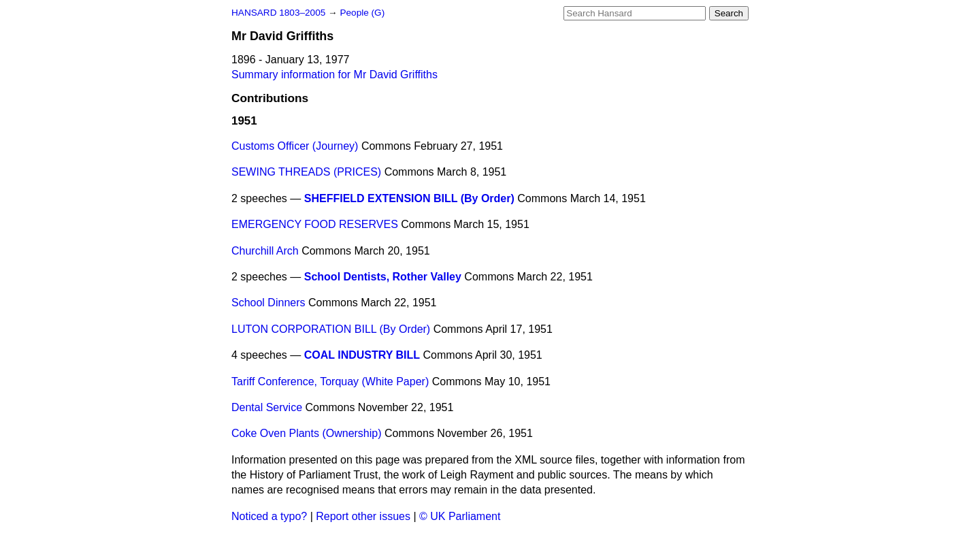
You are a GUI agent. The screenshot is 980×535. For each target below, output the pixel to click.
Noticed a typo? (269, 516)
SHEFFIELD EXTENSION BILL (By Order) (409, 198)
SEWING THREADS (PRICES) (306, 172)
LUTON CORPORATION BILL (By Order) (331, 329)
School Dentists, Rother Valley (383, 277)
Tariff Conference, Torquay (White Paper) (330, 382)
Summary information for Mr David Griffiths (334, 75)
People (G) (362, 13)
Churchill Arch (265, 251)
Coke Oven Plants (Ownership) (307, 433)
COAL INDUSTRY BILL (362, 355)
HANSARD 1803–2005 (278, 13)
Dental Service (267, 407)
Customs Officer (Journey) (295, 146)
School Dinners (268, 303)
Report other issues (363, 516)
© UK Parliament (460, 516)
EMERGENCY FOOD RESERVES (315, 224)
